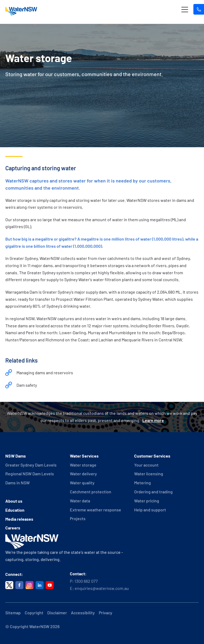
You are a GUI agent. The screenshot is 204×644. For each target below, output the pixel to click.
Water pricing (147, 501)
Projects (78, 518)
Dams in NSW (18, 483)
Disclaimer (57, 613)
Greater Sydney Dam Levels (31, 465)
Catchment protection (91, 492)
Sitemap (13, 613)
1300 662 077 (86, 581)
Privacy (106, 613)
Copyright (34, 613)
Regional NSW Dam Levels (30, 474)
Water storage (83, 465)
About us (14, 501)
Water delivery (83, 474)
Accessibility (83, 613)
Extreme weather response (95, 510)
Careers (13, 528)
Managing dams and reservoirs (45, 373)
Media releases (19, 519)
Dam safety (27, 385)
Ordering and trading (153, 492)
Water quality (82, 483)
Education (15, 510)
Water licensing (149, 474)
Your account (146, 465)
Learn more (153, 420)
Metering (143, 483)
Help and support (150, 510)
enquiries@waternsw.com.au (102, 588)
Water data (80, 501)
